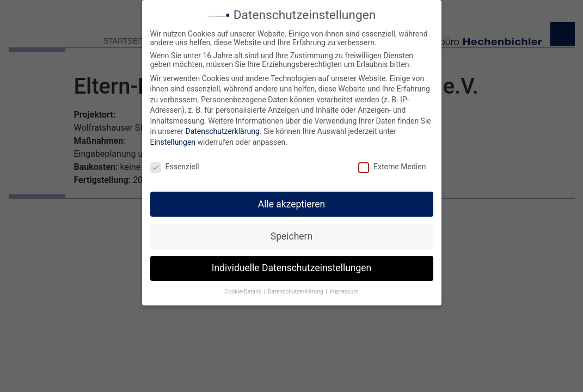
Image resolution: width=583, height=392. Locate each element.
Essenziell (175, 164)
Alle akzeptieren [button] (292, 201)
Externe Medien (392, 164)
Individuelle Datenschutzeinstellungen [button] (291, 266)
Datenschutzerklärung (222, 129)
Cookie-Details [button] (244, 289)
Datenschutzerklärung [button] (296, 289)
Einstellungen (173, 140)
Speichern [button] (291, 234)
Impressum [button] (344, 289)
